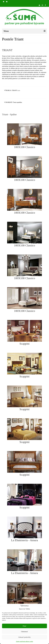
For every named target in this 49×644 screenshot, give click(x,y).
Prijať (25, 626)
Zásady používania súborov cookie (25, 641)
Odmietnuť (24, 632)
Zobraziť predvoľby (24, 637)
